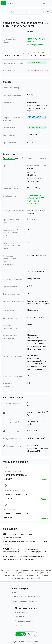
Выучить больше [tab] (11, 158)
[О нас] (26, 592)
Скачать (44, 480)
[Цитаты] (26, 626)
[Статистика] (26, 612)
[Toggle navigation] (4, 3)
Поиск (10, 3)
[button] (45, 3)
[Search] (30, 12)
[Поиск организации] (26, 621)
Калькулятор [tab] (41, 158)
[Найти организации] (26, 634)
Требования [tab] (27, 158)
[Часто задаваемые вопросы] (26, 601)
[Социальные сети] (26, 617)
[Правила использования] (26, 597)
